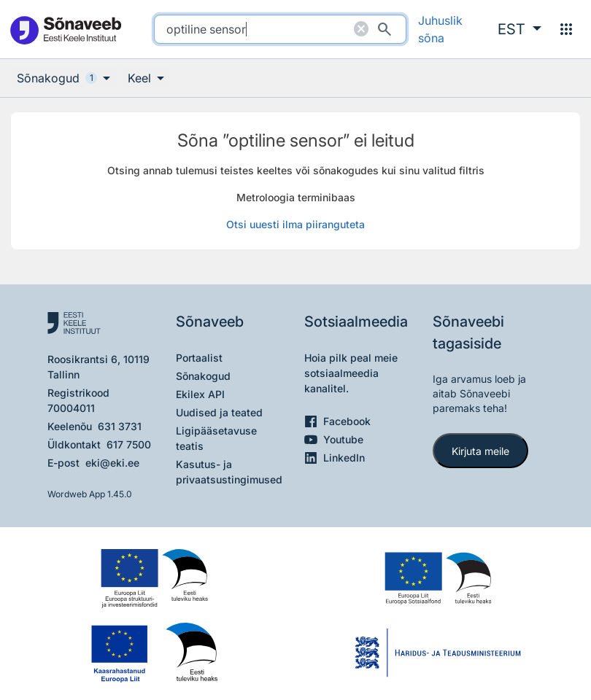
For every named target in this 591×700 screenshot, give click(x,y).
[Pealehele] (65, 30)
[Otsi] (385, 29)
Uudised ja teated (219, 412)
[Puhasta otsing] (361, 29)
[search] (281, 29)
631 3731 (120, 426)
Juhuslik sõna (440, 29)
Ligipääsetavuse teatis (216, 438)
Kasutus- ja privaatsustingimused (229, 472)
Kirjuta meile (480, 451)
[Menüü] (566, 29)
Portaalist (199, 358)
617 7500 (129, 444)
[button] (519, 29)
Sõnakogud (203, 376)
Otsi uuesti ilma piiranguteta (295, 224)
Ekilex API (200, 394)
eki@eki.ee (112, 463)
